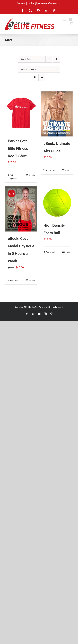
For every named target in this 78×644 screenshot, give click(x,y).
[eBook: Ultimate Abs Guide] (57, 114)
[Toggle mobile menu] (71, 19)
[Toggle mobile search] (64, 19)
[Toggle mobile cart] (71, 23)
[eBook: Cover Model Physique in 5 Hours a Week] (21, 209)
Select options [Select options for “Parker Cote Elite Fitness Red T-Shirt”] (13, 177)
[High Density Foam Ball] (57, 202)
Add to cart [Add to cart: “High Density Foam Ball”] (50, 252)
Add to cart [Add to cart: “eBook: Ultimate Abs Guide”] (50, 170)
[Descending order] (57, 59)
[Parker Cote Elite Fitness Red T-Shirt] (21, 113)
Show (28, 69)
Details (32, 175)
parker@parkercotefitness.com (44, 3)
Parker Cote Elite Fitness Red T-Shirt (18, 149)
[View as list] (42, 78)
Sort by (26, 59)
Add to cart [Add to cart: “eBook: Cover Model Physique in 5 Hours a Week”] (15, 280)
